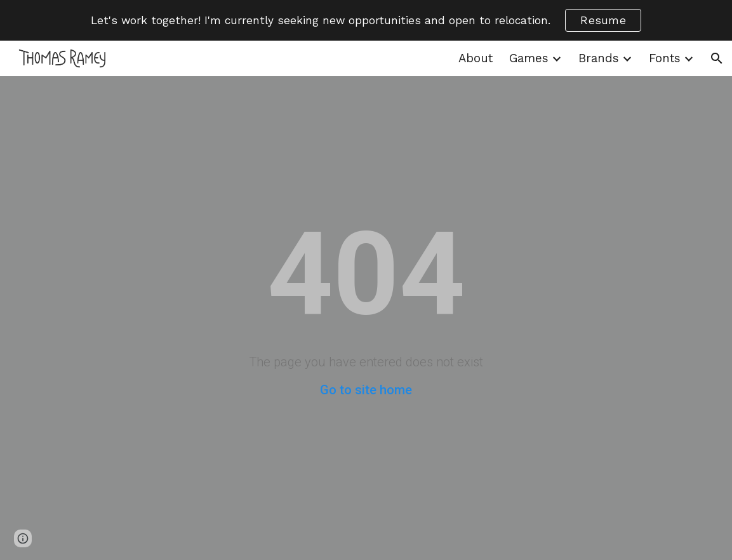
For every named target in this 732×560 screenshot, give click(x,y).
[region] (366, 20)
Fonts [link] (665, 58)
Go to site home (366, 390)
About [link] (476, 58)
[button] (717, 58)
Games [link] (529, 58)
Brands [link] (599, 58)
